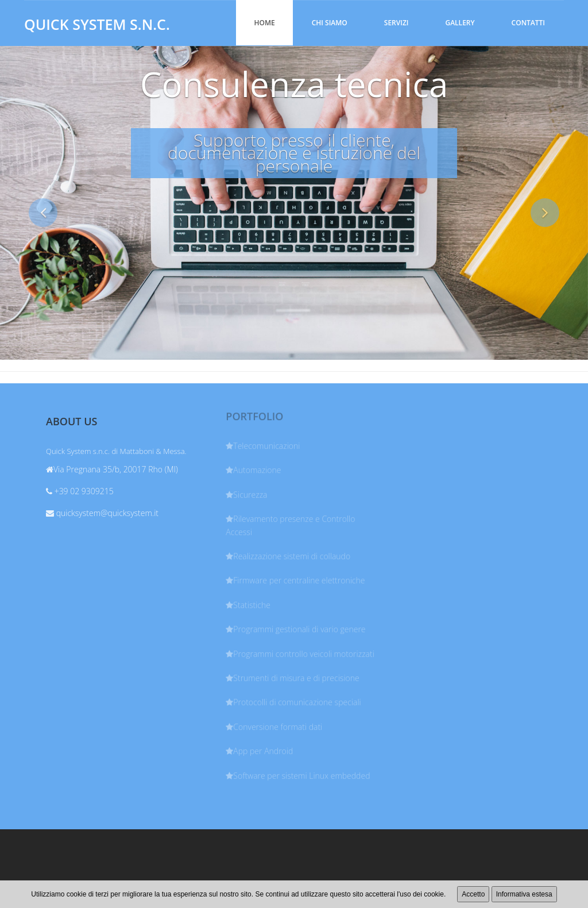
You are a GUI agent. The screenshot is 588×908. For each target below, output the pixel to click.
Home (264, 23)
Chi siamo (330, 23)
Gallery (460, 23)
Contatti (528, 23)
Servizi (396, 23)
